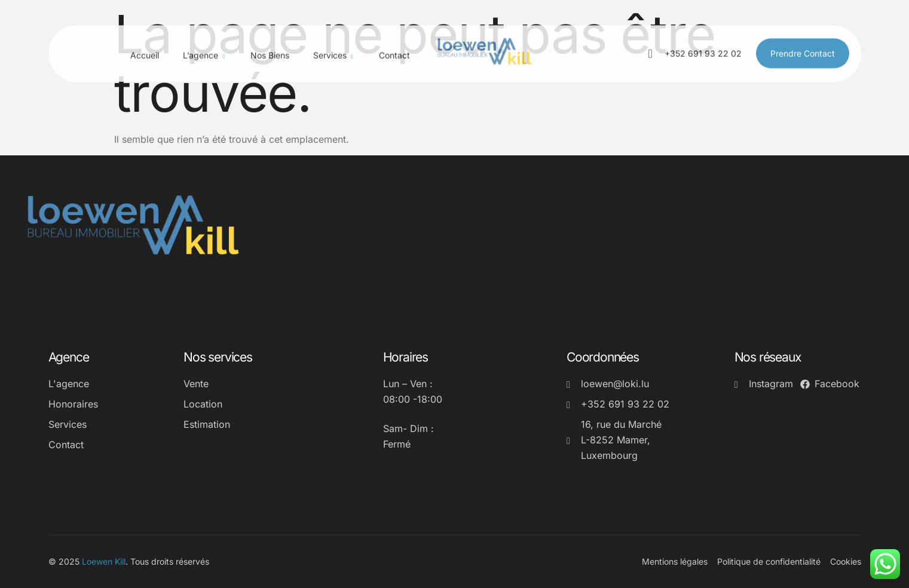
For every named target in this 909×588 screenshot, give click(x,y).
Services (334, 46)
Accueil (145, 45)
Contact (394, 45)
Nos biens (270, 45)
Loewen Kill (104, 561)
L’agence (205, 46)
